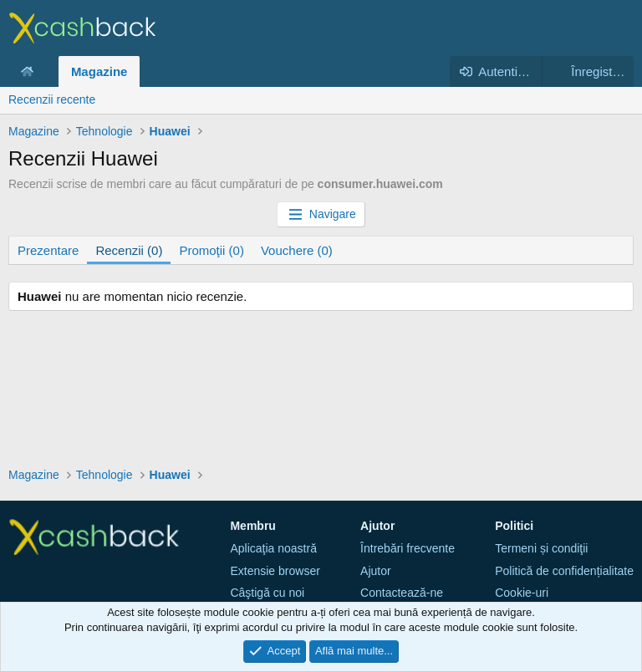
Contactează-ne (402, 593)
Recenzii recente (52, 99)
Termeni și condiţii (541, 548)
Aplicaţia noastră (273, 548)
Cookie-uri (522, 593)
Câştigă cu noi (267, 593)
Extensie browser (275, 571)
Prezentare (48, 250)
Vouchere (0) (297, 250)
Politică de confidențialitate (564, 571)
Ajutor (376, 571)
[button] (47, 71)
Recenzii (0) (129, 250)
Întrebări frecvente (408, 548)
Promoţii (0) (211, 250)
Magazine (99, 71)
